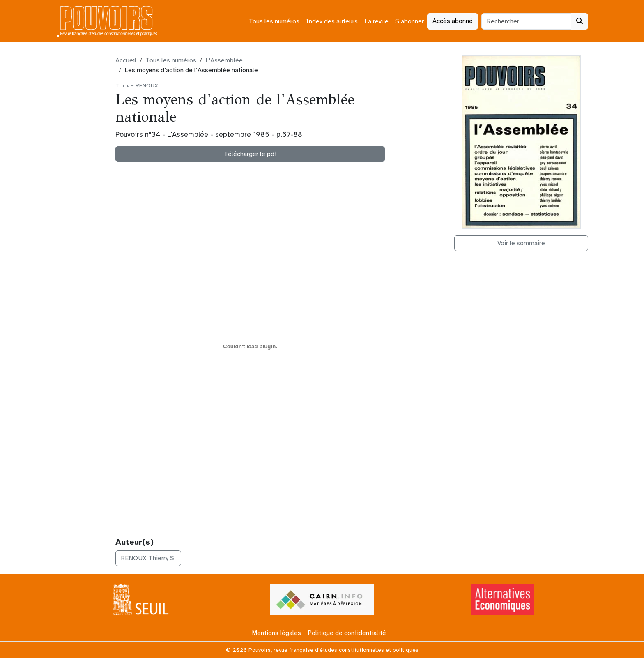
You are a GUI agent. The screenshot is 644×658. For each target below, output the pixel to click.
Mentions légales (276, 633)
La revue (376, 21)
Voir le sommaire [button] (521, 243)
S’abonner (409, 21)
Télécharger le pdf (250, 154)
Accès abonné (453, 21)
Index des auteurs (332, 21)
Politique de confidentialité (347, 633)
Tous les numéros (274, 21)
